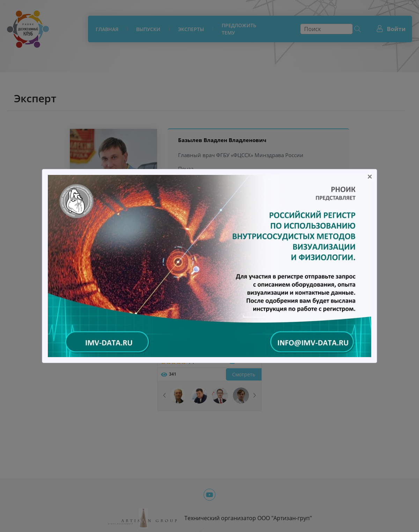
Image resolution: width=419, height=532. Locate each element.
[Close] (370, 176)
